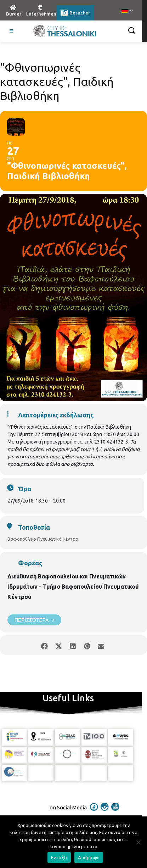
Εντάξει (59, 857)
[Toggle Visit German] (12, 31)
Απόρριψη (89, 857)
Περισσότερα (34, 620)
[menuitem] (127, 11)
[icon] (94, 811)
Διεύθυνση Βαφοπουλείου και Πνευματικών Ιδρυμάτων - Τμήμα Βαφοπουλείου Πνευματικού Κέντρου (73, 587)
